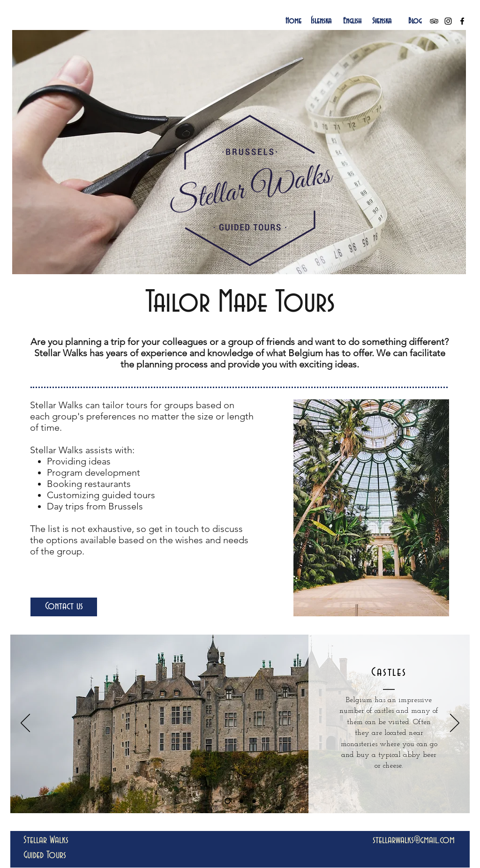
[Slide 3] (254, 801)
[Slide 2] (241, 801)
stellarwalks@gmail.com (414, 840)
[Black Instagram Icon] (448, 21)
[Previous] (25, 724)
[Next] (455, 724)
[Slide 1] (228, 801)
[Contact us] (64, 607)
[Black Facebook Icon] (462, 21)
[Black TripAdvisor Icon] (434, 21)
